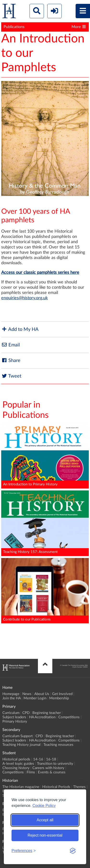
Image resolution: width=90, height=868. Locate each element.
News (27, 694)
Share (11, 360)
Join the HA (12, 698)
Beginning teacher (47, 713)
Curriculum (11, 713)
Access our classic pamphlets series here (40, 273)
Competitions (69, 717)
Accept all (45, 820)
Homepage (11, 694)
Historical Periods (56, 787)
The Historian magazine (21, 787)
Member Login (35, 698)
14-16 (38, 759)
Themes (79, 787)
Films (31, 772)
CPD (26, 713)
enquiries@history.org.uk (24, 298)
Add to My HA (20, 329)
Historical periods (16, 759)
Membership (59, 698)
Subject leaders (14, 717)
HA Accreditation (42, 717)
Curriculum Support (18, 736)
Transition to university (55, 764)
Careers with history (48, 768)
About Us (42, 694)
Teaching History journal (21, 745)
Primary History (15, 721)
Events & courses (52, 772)
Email (11, 345)
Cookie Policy (44, 806)
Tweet (11, 376)
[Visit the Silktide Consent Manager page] (73, 851)
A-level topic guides (18, 764)
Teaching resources (58, 745)
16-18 (51, 759)
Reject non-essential (45, 835)
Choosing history (16, 768)
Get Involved (62, 694)
